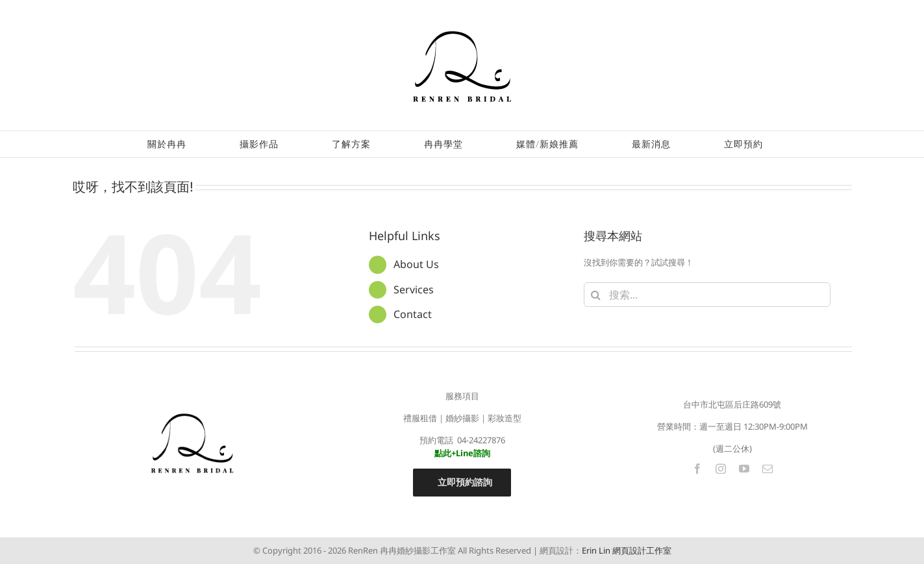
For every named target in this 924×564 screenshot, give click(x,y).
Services (414, 289)
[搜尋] (596, 295)
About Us (416, 264)
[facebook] (697, 469)
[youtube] (744, 469)
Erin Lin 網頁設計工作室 (627, 550)
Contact (413, 314)
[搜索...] (707, 295)
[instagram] (721, 469)
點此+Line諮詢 (462, 453)
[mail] (768, 469)
